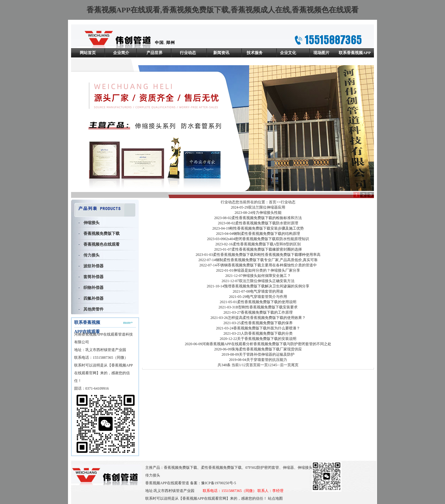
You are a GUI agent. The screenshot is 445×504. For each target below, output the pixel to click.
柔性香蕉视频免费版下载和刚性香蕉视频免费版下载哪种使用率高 (267, 255)
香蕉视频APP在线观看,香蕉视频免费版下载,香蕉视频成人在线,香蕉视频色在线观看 (223, 10)
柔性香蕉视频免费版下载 (221, 468)
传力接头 (91, 255)
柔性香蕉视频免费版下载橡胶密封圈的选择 (267, 249)
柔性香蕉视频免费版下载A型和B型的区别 (267, 244)
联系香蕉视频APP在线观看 (355, 57)
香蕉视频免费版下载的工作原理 (267, 312)
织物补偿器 (93, 288)
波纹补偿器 (93, 266)
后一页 (286, 365)
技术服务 (255, 53)
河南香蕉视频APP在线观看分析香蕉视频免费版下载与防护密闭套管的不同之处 (267, 344)
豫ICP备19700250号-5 (219, 483)
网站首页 (88, 53)
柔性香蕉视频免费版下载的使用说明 (267, 302)
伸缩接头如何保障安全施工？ (267, 276)
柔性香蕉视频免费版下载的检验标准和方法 (267, 218)
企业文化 (288, 53)
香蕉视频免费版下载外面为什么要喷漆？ (267, 328)
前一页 (262, 365)
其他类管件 (93, 309)
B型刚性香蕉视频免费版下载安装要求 (267, 307)
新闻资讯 (221, 53)
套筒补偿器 (93, 277)
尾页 (295, 365)
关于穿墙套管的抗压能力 (267, 360)
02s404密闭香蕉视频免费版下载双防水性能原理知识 (267, 239)
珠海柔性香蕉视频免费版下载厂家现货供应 (267, 349)
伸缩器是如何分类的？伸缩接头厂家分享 (267, 270)
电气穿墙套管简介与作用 (267, 297)
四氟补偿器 (93, 298)
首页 (273, 202)
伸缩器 (288, 468)
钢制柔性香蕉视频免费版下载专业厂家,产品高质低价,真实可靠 (267, 260)
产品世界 (155, 53)
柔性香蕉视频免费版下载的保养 (267, 323)
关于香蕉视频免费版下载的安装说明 (267, 339)
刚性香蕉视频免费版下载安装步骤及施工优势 (267, 228)
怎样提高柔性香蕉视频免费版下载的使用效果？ (267, 318)
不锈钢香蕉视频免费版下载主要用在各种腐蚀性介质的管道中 (267, 265)
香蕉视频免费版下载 (102, 233)
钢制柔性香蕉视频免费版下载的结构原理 (267, 234)
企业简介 (121, 53)
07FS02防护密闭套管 (262, 468)
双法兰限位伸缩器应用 (267, 207)
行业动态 (188, 53)
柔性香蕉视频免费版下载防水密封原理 (267, 223)
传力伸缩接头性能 (267, 213)
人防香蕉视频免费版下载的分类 (267, 333)
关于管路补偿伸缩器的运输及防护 (267, 354)
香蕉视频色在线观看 (102, 244)
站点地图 (275, 498)
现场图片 (321, 53)
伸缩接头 (91, 223)
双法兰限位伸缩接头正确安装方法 (267, 281)
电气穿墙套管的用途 (267, 291)
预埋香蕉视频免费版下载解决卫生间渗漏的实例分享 (267, 286)
